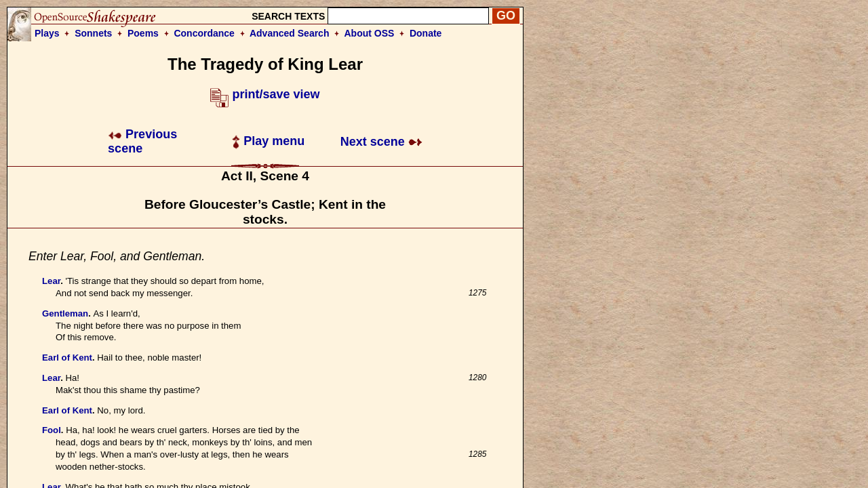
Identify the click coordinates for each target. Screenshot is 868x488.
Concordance (204, 33)
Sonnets (93, 33)
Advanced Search (290, 33)
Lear (51, 281)
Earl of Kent (67, 358)
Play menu (268, 141)
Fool (52, 430)
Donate (426, 33)
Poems (143, 33)
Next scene (381, 142)
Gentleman (65, 313)
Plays (47, 33)
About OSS (370, 33)
